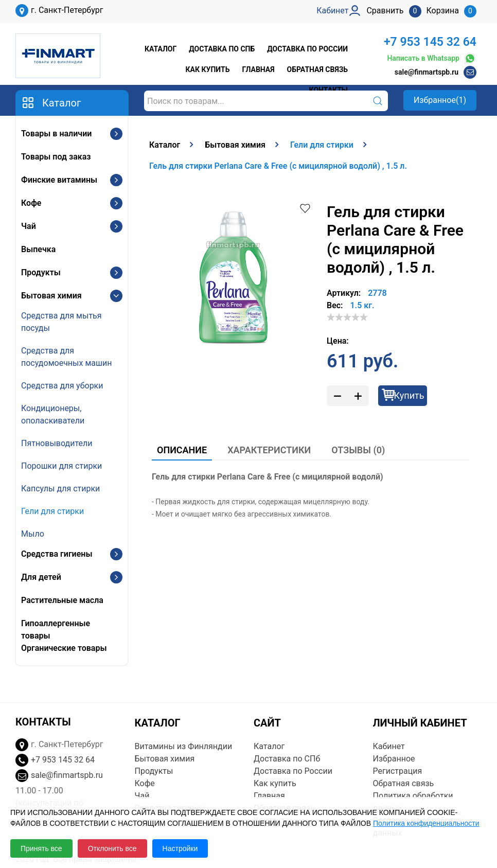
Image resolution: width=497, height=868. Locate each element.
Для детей (41, 577)
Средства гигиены (57, 554)
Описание (182, 450)
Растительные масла (62, 600)
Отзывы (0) (358, 450)
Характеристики (269, 450)
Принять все (41, 848)
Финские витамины (59, 180)
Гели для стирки (52, 511)
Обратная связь (317, 69)
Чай (29, 226)
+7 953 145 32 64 (430, 42)
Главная (258, 69)
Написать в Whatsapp (432, 58)
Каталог (161, 49)
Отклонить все (112, 848)
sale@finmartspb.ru (427, 72)
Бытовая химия (51, 296)
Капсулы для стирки (60, 489)
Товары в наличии (56, 134)
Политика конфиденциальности (426, 823)
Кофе (31, 203)
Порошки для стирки (61, 466)
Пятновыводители (57, 443)
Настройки (180, 848)
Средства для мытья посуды (61, 322)
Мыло (33, 534)
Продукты (41, 272)
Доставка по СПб (222, 49)
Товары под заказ (56, 157)
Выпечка (38, 249)
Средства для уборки (62, 386)
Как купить (208, 69)
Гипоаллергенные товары (56, 630)
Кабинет (389, 746)
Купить (409, 395)
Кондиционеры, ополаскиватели (53, 414)
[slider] (347, 317)
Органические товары (64, 648)
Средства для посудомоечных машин (66, 357)
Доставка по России (307, 49)
